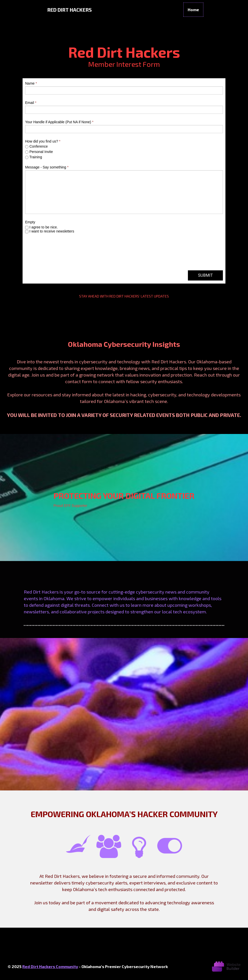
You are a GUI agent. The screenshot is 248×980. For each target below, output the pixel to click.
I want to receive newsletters (50, 231)
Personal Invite (39, 152)
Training (34, 157)
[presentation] (64, 254)
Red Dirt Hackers (69, 10)
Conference (36, 146)
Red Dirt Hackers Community (50, 966)
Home (193, 10)
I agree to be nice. (41, 227)
